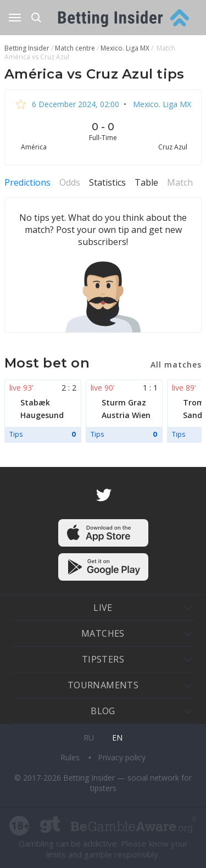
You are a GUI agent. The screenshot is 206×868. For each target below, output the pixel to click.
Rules (71, 757)
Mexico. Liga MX (161, 104)
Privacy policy (122, 757)
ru (89, 738)
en (117, 738)
